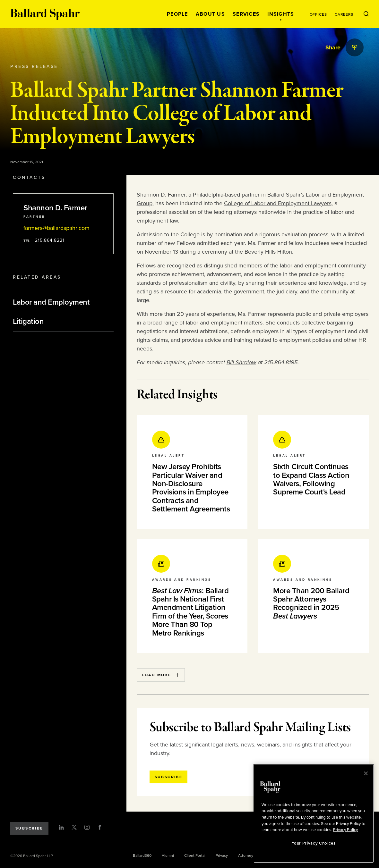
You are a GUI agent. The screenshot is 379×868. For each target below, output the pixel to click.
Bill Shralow (241, 362)
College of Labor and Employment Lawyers (278, 203)
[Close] (366, 773)
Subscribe (29, 828)
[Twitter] (74, 827)
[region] (314, 813)
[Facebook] (100, 827)
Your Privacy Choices (314, 843)
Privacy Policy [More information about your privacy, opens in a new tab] (345, 830)
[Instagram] (87, 827)
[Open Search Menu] (366, 14)
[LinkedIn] (61, 827)
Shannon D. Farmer (161, 195)
